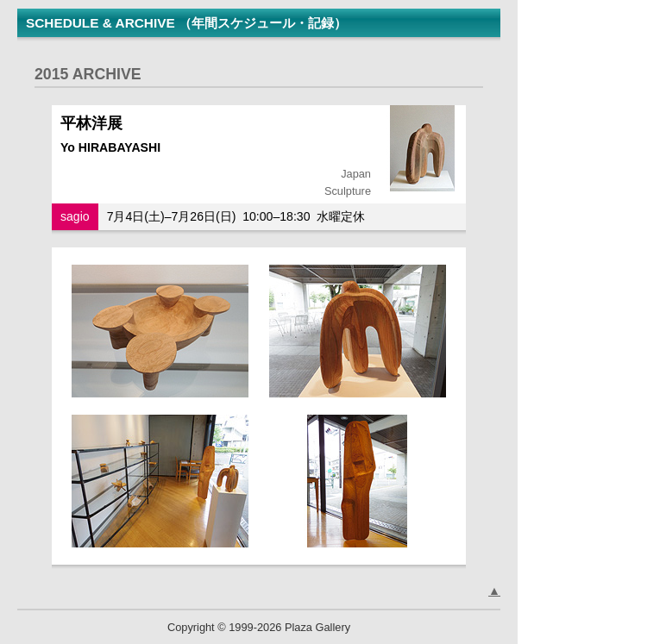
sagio (75, 216)
